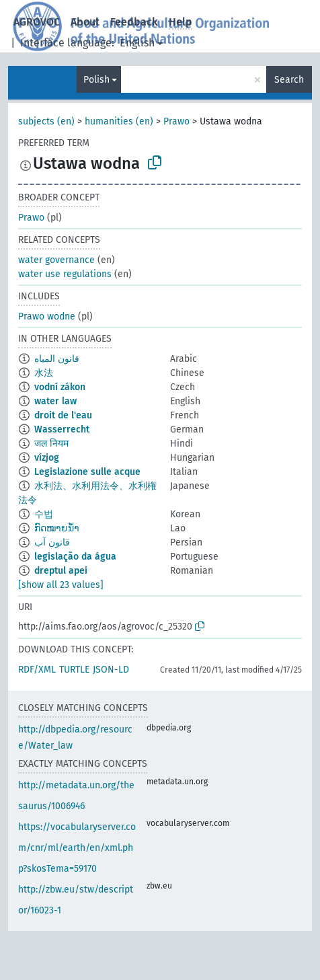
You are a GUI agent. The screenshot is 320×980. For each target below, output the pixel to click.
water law (55, 401)
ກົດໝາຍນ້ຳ (57, 528)
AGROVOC (37, 22)
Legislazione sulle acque (87, 472)
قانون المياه (57, 359)
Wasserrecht (62, 429)
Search (289, 80)
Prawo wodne (47, 316)
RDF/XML (37, 670)
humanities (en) (119, 121)
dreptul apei (61, 571)
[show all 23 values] (61, 585)
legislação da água (75, 557)
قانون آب (52, 542)
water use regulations (65, 274)
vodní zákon (60, 387)
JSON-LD (111, 670)
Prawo (176, 121)
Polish (96, 80)
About (85, 22)
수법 (44, 514)
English (137, 43)
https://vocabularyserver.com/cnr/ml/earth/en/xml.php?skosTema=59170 (77, 848)
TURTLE (74, 670)
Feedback (134, 22)
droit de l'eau (63, 415)
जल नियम (51, 444)
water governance (56, 260)
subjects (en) (46, 121)
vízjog (47, 458)
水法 (44, 373)
